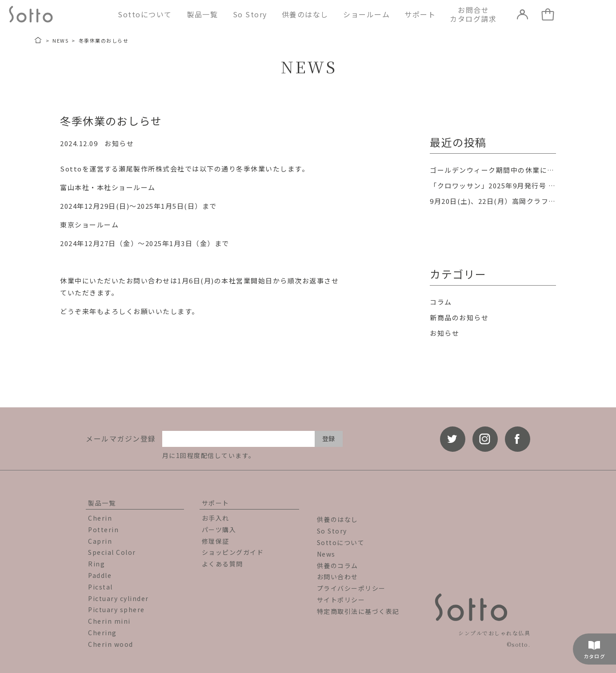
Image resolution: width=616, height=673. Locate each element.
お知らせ (119, 143)
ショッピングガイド (233, 552)
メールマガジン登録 (121, 438)
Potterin (103, 530)
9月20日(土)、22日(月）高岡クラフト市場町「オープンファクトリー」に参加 (493, 201)
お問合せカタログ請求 (473, 14)
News (326, 554)
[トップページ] (39, 41)
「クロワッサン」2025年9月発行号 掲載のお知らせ (493, 185)
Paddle (100, 575)
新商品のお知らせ (459, 317)
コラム (441, 302)
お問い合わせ (338, 577)
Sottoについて (145, 14)
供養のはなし (305, 14)
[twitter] (453, 439)
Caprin (100, 541)
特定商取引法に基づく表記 (358, 611)
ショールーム (366, 14)
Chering (102, 633)
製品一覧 (202, 14)
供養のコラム (338, 565)
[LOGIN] (523, 14)
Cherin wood (111, 644)
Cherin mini (109, 621)
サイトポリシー (341, 600)
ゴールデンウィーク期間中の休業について (493, 170)
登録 (328, 438)
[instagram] (485, 439)
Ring (96, 564)
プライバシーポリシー (351, 588)
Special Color (112, 552)
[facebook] (518, 439)
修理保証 (216, 541)
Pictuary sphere (116, 609)
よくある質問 (222, 564)
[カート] (548, 14)
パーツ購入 (219, 530)
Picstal (100, 587)
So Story (250, 14)
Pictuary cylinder (118, 598)
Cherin (100, 518)
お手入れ (216, 518)
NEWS (60, 40)
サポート (420, 14)
